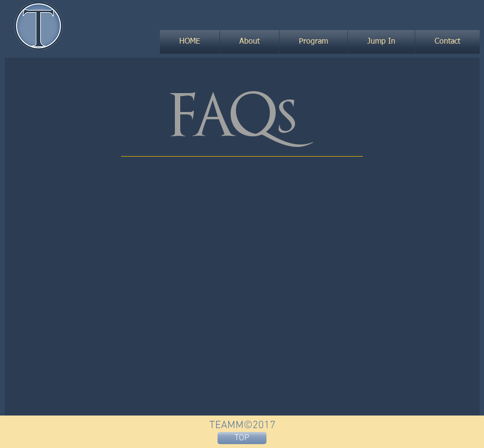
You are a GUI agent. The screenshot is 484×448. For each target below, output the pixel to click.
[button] (250, 42)
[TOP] (242, 438)
